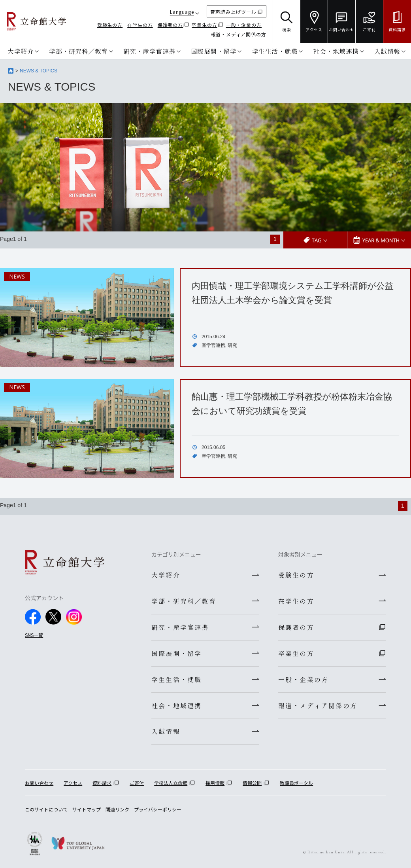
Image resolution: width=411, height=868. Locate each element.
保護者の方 (171, 25)
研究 (232, 345)
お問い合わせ (39, 783)
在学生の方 (140, 25)
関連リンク (117, 809)
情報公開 (252, 783)
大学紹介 (21, 51)
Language (182, 12)
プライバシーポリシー (158, 809)
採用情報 (215, 783)
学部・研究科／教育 (78, 51)
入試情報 (387, 51)
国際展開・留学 (214, 51)
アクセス (73, 783)
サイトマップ (87, 809)
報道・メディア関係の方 (238, 34)
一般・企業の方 (244, 25)
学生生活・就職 (275, 51)
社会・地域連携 (336, 51)
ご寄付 (137, 783)
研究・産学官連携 (149, 51)
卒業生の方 (205, 25)
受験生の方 (110, 25)
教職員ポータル (296, 783)
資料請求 (102, 783)
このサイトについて (46, 809)
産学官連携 (213, 345)
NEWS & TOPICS (39, 71)
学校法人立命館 (171, 783)
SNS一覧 (34, 634)
